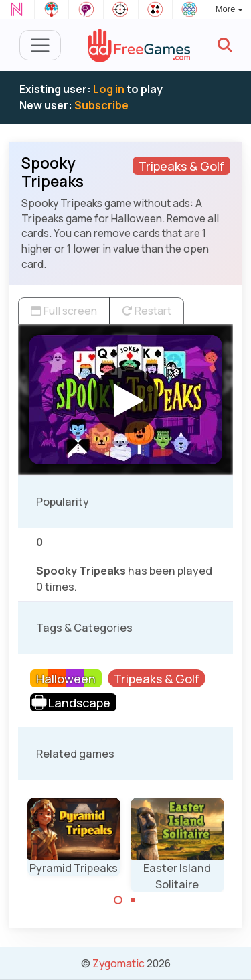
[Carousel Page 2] (133, 900)
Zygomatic (118, 963)
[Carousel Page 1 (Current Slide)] (118, 900)
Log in (109, 89)
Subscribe (101, 105)
